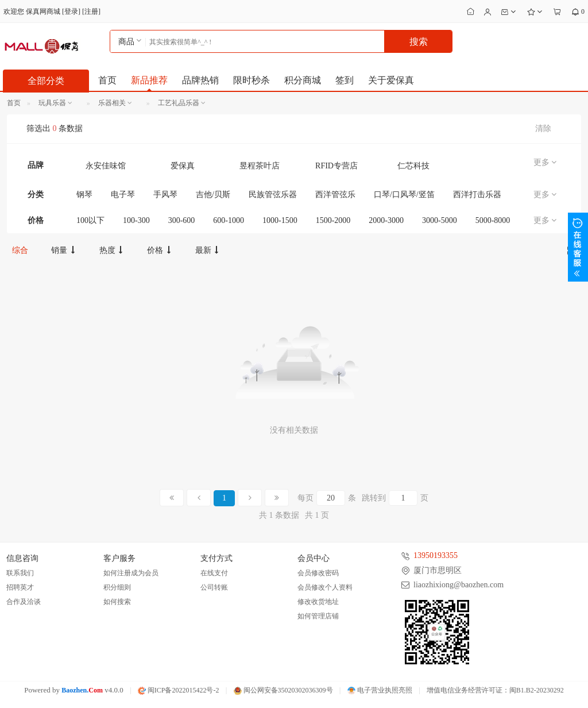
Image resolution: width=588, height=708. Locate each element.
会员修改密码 (318, 573)
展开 (578, 247)
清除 (543, 128)
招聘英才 (20, 587)
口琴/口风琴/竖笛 (404, 195)
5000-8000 (493, 220)
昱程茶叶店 (260, 166)
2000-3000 (386, 220)
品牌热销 (200, 80)
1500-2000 (333, 220)
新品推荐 (149, 80)
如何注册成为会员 (131, 573)
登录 (71, 11)
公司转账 (214, 587)
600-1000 (229, 220)
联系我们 (20, 573)
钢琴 (84, 195)
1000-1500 (280, 220)
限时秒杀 (252, 80)
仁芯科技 (413, 166)
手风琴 (165, 195)
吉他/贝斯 (213, 195)
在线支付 (214, 573)
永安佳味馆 (106, 166)
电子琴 (123, 195)
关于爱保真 (391, 80)
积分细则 (117, 587)
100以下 (90, 220)
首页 (107, 80)
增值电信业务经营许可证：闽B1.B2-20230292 (495, 690)
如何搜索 (117, 602)
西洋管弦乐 (335, 195)
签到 (345, 80)
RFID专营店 (336, 166)
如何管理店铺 (318, 616)
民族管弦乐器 (273, 195)
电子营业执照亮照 (380, 690)
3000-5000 (440, 220)
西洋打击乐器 (477, 195)
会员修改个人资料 (325, 587)
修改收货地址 (318, 602)
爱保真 (183, 166)
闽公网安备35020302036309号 (283, 690)
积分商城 (303, 80)
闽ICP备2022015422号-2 (179, 690)
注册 (91, 11)
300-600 (182, 220)
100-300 (136, 220)
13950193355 (436, 555)
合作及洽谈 (24, 602)
